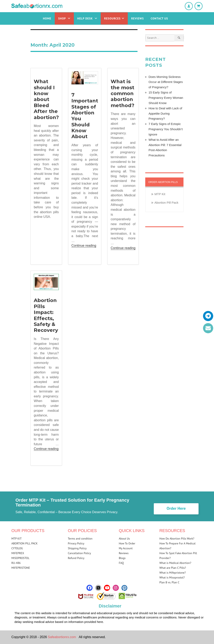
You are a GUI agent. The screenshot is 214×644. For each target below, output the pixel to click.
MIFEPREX (18, 553)
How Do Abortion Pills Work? (177, 539)
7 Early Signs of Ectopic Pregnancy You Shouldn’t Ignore (166, 129)
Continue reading (84, 246)
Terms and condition (80, 539)
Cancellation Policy (79, 553)
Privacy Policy (76, 543)
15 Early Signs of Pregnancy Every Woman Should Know (166, 98)
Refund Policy (76, 558)
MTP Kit (160, 194)
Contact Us (159, 18)
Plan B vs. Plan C (170, 582)
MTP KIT (16, 539)
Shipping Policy (77, 548)
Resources (114, 18)
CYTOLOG (17, 548)
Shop (64, 18)
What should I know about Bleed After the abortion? (46, 99)
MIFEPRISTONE (21, 568)
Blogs (122, 558)
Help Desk (87, 18)
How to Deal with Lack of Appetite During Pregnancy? (165, 113)
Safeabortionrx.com (62, 637)
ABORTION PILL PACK (25, 543)
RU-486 (16, 563)
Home (47, 18)
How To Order (127, 543)
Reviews (138, 18)
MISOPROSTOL (20, 558)
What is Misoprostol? (172, 577)
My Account (126, 548)
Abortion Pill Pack (166, 203)
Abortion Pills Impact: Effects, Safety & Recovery (46, 315)
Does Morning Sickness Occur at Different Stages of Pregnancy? (166, 82)
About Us (124, 539)
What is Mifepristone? (173, 573)
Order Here (176, 508)
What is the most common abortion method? (122, 93)
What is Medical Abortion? (175, 563)
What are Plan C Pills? (173, 568)
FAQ (121, 563)
